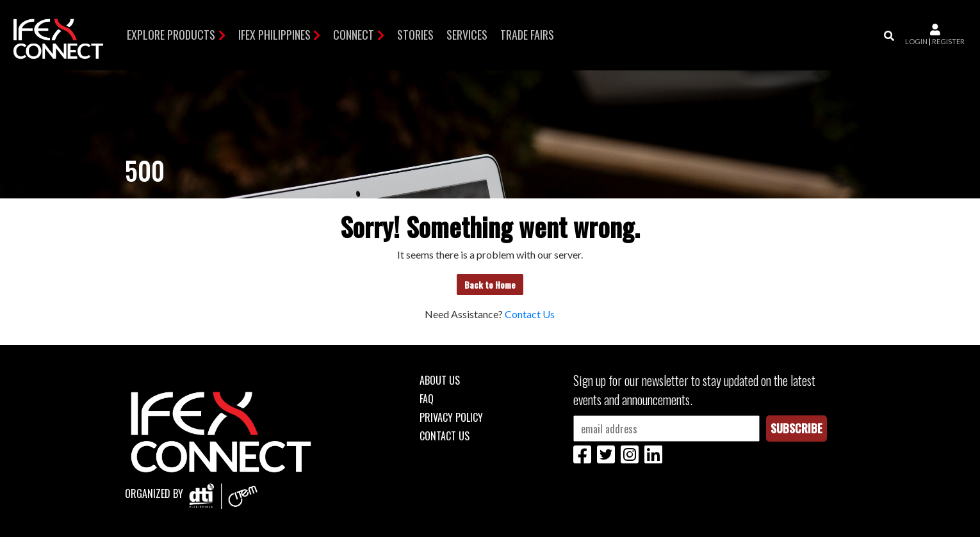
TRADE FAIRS (527, 35)
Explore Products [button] (171, 35)
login (916, 41)
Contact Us (530, 314)
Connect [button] (354, 35)
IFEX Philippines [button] (274, 35)
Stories (415, 35)
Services (467, 35)
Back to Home (490, 285)
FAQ (427, 399)
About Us (440, 380)
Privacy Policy (451, 417)
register (948, 41)
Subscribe (796, 428)
